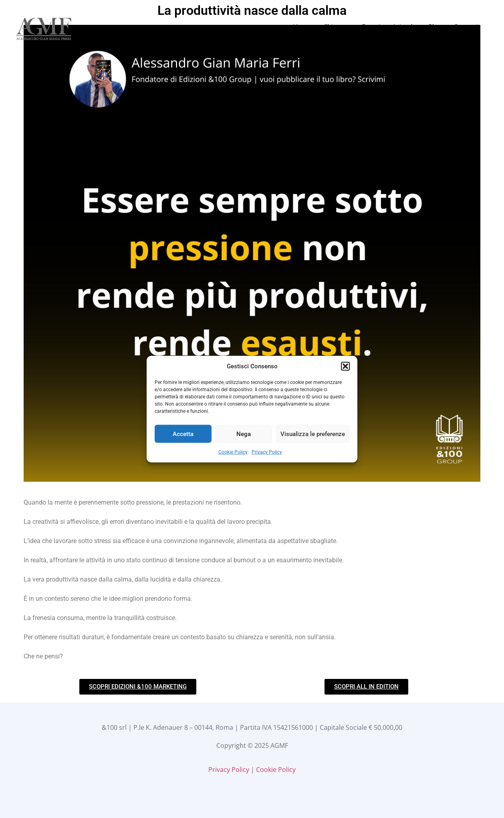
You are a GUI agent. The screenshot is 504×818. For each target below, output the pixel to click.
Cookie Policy (233, 452)
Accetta (183, 434)
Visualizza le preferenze (313, 434)
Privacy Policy (267, 452)
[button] (345, 366)
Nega (244, 434)
